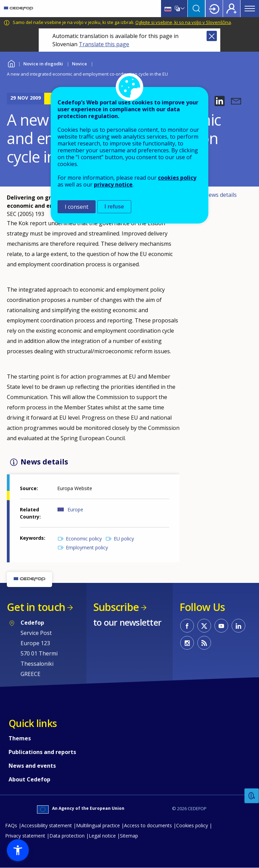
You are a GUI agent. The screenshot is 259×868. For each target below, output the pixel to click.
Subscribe (116, 607)
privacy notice (113, 184)
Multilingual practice (98, 825)
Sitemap (129, 836)
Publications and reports (42, 752)
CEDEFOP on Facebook (187, 626)
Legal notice (102, 836)
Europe (75, 509)
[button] (220, 101)
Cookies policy (192, 825)
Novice (79, 64)
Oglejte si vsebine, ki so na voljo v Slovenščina (183, 22)
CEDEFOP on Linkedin (238, 626)
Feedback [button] (252, 796)
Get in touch (36, 607)
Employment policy (87, 547)
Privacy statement (25, 836)
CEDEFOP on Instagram (187, 643)
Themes (20, 738)
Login (214, 9)
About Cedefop (29, 779)
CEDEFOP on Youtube (221, 626)
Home (11, 63)
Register (232, 9)
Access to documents (148, 825)
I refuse (114, 207)
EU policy (124, 539)
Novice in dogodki (43, 64)
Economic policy (84, 539)
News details (220, 195)
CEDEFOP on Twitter (204, 626)
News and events (32, 766)
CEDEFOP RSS (204, 643)
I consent (77, 207)
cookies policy (177, 178)
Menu (250, 9)
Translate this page (104, 44)
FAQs (11, 825)
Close (212, 36)
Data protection (67, 836)
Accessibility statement (47, 825)
